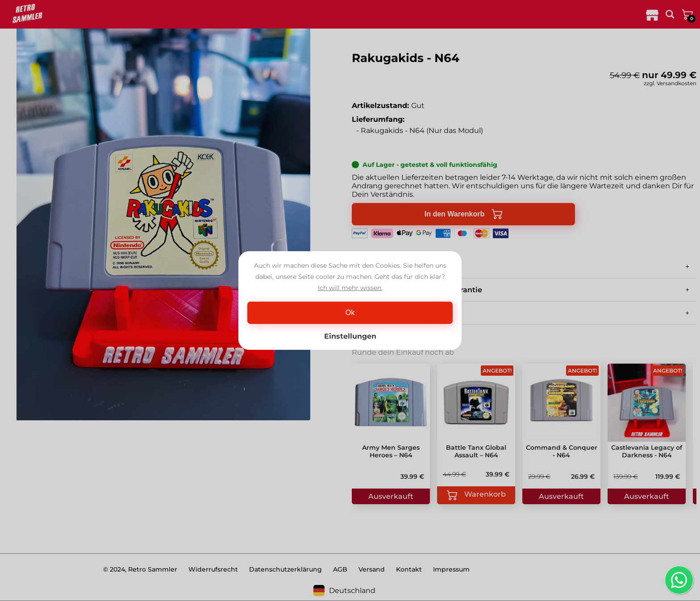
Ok (350, 313)
